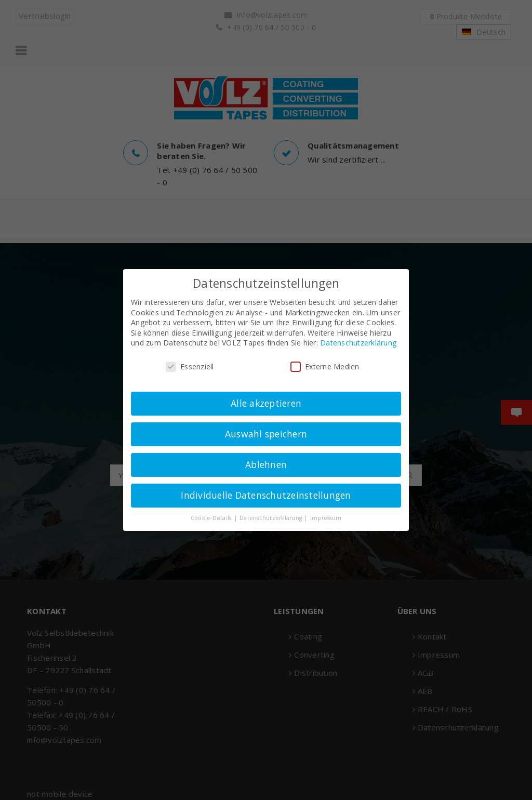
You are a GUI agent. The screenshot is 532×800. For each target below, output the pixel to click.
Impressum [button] (326, 518)
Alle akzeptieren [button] (266, 403)
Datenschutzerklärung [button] (271, 518)
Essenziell (190, 366)
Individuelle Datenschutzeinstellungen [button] (266, 495)
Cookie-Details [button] (212, 518)
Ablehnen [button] (266, 464)
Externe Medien (325, 366)
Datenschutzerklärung (358, 343)
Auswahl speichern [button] (266, 434)
